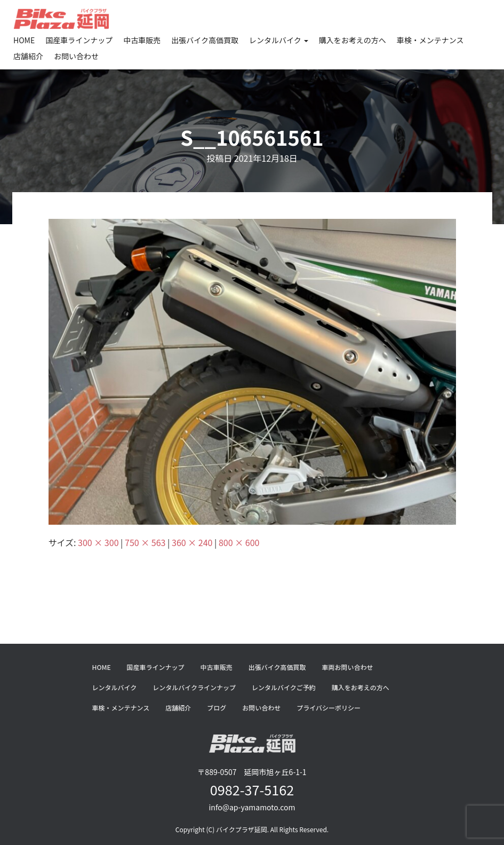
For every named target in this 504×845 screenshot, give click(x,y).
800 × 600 (239, 542)
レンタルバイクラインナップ (194, 687)
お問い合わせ (76, 56)
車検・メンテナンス (430, 40)
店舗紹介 (28, 56)
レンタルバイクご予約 (284, 687)
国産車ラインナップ (79, 40)
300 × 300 (98, 542)
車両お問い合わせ (347, 667)
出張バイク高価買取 (205, 40)
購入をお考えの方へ (353, 40)
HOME (24, 40)
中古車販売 (142, 40)
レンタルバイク (279, 40)
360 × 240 (192, 542)
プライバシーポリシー (329, 708)
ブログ (217, 708)
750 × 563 (145, 542)
